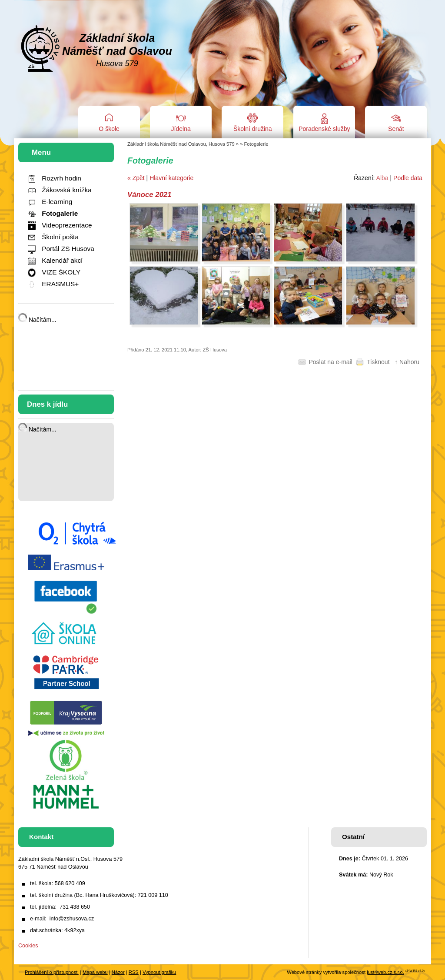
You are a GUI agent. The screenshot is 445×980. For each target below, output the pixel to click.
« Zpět (136, 178)
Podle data (408, 178)
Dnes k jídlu (47, 404)
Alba (382, 178)
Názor (118, 972)
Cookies (28, 946)
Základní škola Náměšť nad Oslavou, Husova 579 (181, 144)
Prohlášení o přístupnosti (52, 972)
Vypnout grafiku (159, 972)
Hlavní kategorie (171, 178)
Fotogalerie (256, 144)
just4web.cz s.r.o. (385, 972)
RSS (134, 972)
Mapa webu (95, 972)
